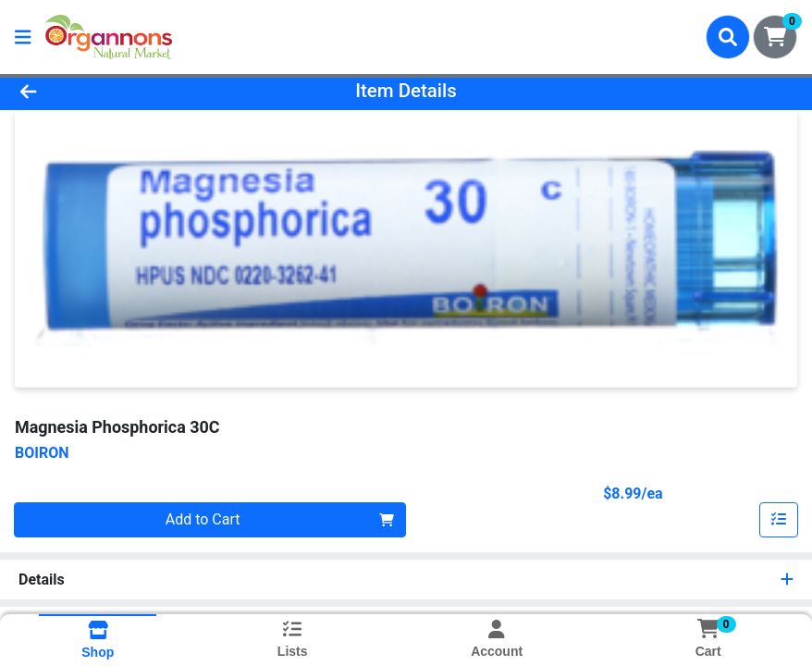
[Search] (728, 37)
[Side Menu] (23, 37)
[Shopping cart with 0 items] (775, 37)
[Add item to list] (779, 520)
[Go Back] (113, 91)
